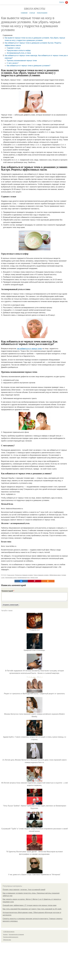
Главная (24, 13)
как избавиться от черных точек (29, 349)
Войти (62, 2)
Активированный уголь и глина (19, 53)
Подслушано (42, 13)
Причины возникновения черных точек (22, 61)
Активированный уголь (24, 578)
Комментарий (8, 591)
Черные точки (34, 578)
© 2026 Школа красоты (9, 932)
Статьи (32, 13)
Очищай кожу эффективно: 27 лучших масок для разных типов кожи (30, 905)
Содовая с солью (13, 48)
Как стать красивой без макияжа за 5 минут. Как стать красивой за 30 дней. (32, 909)
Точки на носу (11, 575)
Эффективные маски (55, 575)
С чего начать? (13, 63)
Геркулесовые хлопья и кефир (19, 50)
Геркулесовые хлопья (11, 578)
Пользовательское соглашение (16, 935)
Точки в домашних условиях (41, 575)
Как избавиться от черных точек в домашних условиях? (28, 66)
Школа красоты (35, 9)
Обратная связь (7, 940)
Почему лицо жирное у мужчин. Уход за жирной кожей (24, 890)
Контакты (5, 935)
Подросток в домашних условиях (24, 575)
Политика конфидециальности (11, 937)
